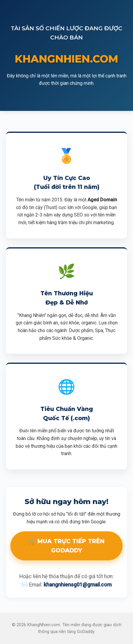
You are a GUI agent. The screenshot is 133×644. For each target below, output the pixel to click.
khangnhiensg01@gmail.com (78, 585)
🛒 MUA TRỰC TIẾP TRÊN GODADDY (66, 546)
